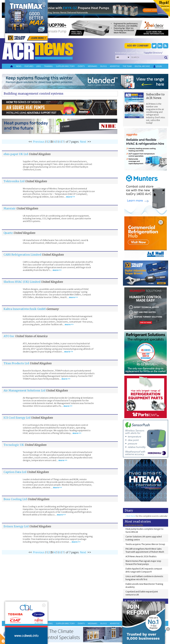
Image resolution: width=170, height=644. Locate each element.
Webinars (93, 66)
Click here (130, 516)
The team (127, 66)
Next (83, 142)
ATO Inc (9, 336)
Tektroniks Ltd (14, 181)
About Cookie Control (15, 615)
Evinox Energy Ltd (16, 526)
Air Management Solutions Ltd (24, 390)
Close (43, 615)
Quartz (8, 233)
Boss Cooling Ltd (15, 499)
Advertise (115, 66)
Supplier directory (65, 66)
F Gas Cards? (152, 608)
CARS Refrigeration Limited (22, 255)
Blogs (104, 66)
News (19, 66)
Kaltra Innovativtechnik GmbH (25, 309)
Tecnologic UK (14, 445)
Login (157, 66)
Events (81, 66)
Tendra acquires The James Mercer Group (145, 544)
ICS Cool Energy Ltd (17, 418)
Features (29, 66)
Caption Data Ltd (15, 472)
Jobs (39, 66)
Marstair (10, 208)
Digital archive (142, 66)
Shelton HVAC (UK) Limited (22, 282)
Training (48, 66)
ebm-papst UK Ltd (16, 154)
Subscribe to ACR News (155, 96)
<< (30, 142)
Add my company (138, 46)
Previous (39, 142)
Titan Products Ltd (16, 363)
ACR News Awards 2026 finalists (141, 556)
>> (89, 142)
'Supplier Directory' (153, 53)
